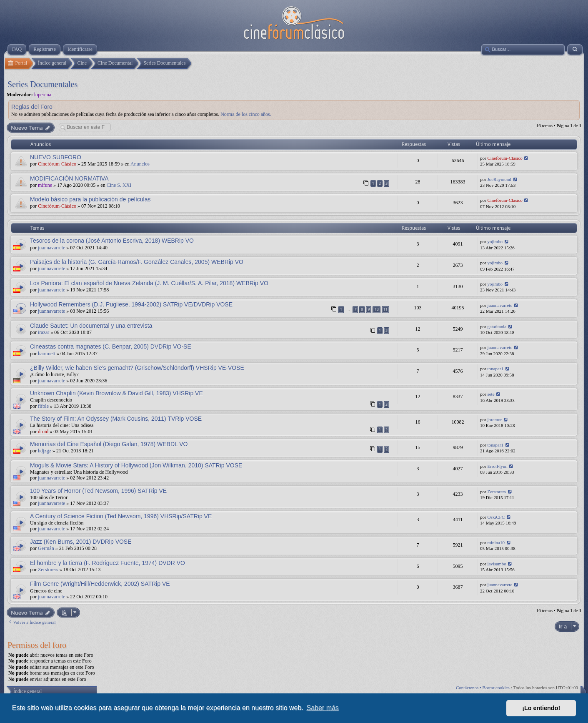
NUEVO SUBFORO (56, 157)
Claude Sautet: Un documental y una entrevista (91, 326)
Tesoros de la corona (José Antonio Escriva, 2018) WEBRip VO (112, 241)
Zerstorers (497, 492)
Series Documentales (43, 84)
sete (491, 394)
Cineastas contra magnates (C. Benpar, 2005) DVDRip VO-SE (111, 346)
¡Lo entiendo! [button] (541, 708)
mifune (45, 185)
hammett (47, 354)
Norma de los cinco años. (246, 114)
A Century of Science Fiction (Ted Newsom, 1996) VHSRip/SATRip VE (121, 516)
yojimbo (495, 241)
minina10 (496, 542)
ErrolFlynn (497, 466)
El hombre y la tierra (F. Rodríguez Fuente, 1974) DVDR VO (108, 563)
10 (376, 309)
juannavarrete (51, 248)
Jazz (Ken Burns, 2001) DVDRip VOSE (81, 542)
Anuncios (140, 164)
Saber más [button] (323, 708)
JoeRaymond (499, 179)
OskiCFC (496, 517)
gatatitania (497, 326)
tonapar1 (495, 369)
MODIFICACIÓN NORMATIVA (69, 178)
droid (43, 432)
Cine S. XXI (119, 185)
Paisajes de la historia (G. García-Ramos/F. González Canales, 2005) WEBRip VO (137, 262)
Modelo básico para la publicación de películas (90, 199)
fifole (43, 406)
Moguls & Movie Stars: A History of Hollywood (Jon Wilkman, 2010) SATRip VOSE (136, 465)
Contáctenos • (469, 688)
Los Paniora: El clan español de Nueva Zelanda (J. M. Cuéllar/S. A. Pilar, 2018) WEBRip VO (149, 283)
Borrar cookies (496, 688)
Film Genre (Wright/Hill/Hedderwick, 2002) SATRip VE (100, 584)
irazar (44, 332)
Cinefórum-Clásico (57, 164)
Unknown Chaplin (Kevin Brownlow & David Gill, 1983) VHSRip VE (116, 393)
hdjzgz (45, 451)
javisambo (497, 564)
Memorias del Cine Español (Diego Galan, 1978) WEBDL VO (109, 444)
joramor (494, 419)
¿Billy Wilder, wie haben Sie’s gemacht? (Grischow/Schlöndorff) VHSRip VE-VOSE (137, 368)
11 (385, 309)
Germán (46, 548)
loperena (43, 95)
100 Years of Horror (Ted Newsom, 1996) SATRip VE (98, 491)
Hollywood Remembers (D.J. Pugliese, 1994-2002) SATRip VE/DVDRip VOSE (131, 304)
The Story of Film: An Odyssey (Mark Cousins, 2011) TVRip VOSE (116, 419)
